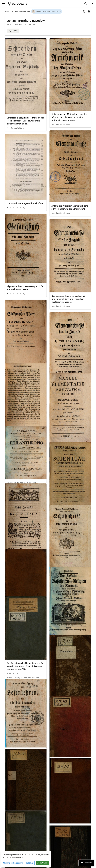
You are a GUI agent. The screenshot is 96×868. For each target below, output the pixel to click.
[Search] (85, 3)
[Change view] (89, 11)
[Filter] (92, 3)
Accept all (42, 863)
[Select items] (84, 11)
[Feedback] (86, 863)
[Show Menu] (3, 3)
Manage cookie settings (13, 863)
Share (13, 31)
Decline (29, 863)
